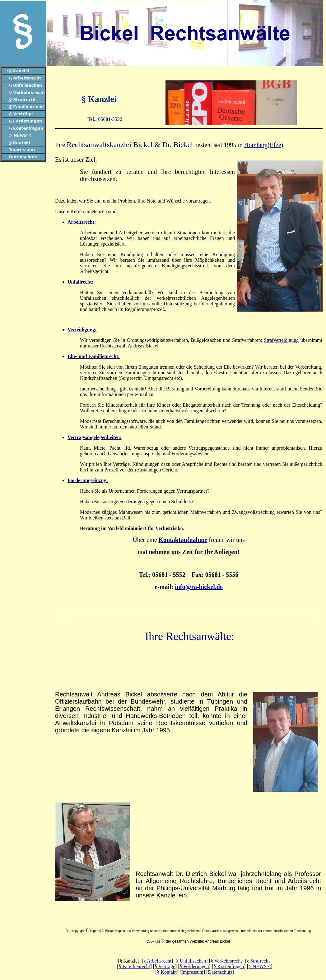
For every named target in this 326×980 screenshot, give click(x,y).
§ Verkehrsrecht (226, 961)
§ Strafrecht (258, 961)
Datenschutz (220, 972)
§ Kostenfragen (229, 966)
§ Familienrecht (135, 966)
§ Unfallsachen (191, 961)
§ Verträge (165, 966)
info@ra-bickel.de (199, 587)
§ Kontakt (167, 972)
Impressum (192, 972)
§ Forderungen (194, 966)
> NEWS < (260, 966)
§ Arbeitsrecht (157, 961)
